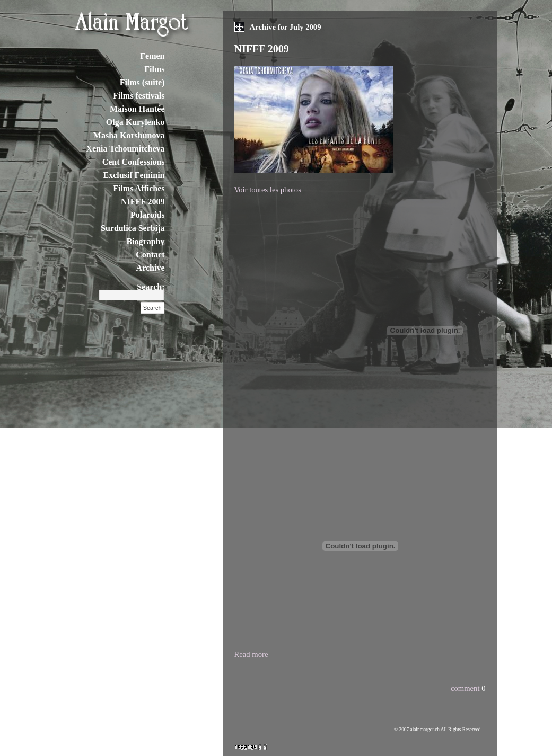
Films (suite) (142, 82)
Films (154, 69)
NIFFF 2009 (143, 202)
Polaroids (148, 215)
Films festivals (139, 96)
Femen (152, 56)
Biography (145, 241)
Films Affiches (139, 188)
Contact (150, 255)
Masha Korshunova (129, 135)
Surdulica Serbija (133, 228)
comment (465, 688)
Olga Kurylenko (135, 122)
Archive (151, 268)
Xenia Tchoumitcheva (125, 149)
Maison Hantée (137, 109)
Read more (251, 654)
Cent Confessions (134, 162)
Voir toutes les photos (268, 190)
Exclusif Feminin (134, 175)
